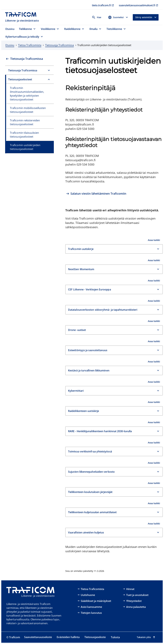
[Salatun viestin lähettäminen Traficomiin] (96, 194)
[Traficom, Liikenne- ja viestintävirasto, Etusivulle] (22, 17)
